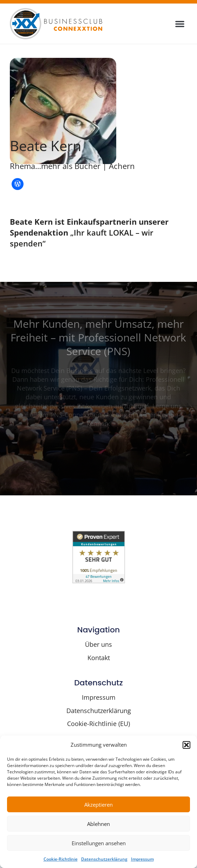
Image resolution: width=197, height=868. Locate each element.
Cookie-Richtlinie (61, 859)
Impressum (142, 859)
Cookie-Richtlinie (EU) (98, 724)
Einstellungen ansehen (99, 843)
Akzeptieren (98, 805)
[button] (186, 745)
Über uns (98, 644)
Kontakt (99, 658)
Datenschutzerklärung (104, 859)
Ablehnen (98, 824)
